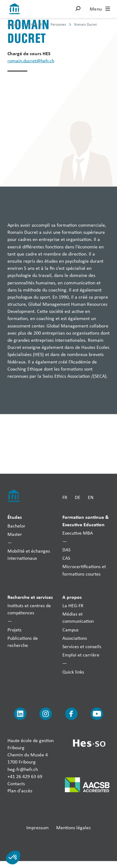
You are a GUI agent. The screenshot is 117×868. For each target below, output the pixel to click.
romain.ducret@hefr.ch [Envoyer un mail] (31, 61)
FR (65, 497)
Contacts (16, 783)
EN (91, 497)
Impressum (38, 828)
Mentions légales (73, 828)
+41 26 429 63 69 (25, 776)
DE (78, 497)
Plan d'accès (20, 791)
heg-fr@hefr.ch (23, 769)
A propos (72, 597)
